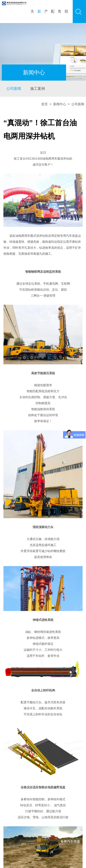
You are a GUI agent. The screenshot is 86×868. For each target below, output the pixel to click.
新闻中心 (60, 104)
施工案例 (38, 89)
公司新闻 (14, 89)
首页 (44, 104)
